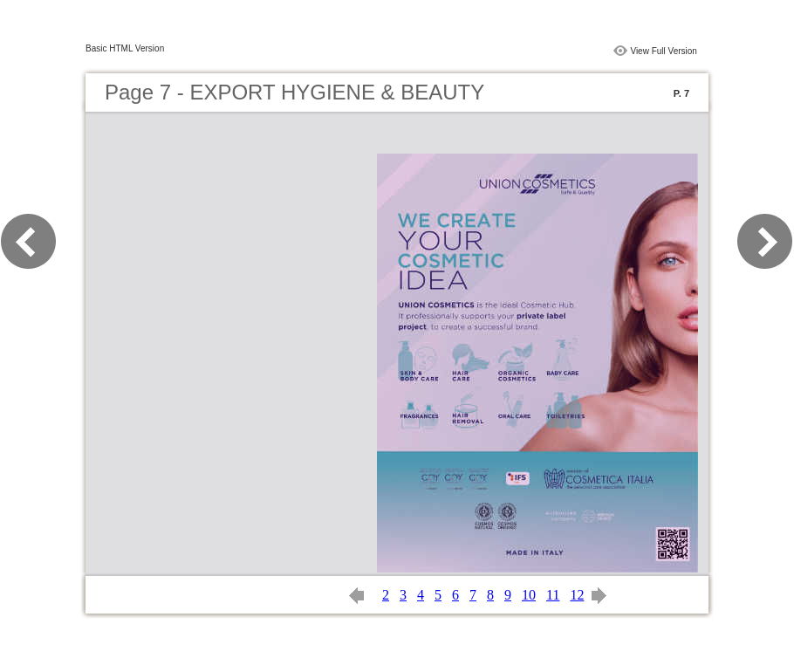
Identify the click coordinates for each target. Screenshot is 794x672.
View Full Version (664, 51)
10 (529, 595)
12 (577, 595)
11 (553, 595)
